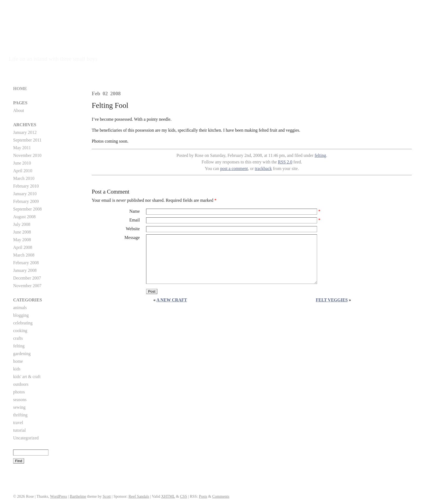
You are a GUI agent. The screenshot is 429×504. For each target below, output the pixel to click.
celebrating (23, 323)
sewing (19, 407)
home (18, 361)
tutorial (19, 430)
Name (135, 211)
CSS (184, 496)
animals (20, 308)
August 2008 (24, 217)
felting (320, 155)
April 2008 (23, 247)
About (19, 110)
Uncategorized (26, 438)
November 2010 (27, 155)
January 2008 (25, 270)
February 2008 (26, 263)
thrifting (20, 415)
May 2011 (22, 148)
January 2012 (25, 132)
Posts (203, 496)
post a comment (234, 169)
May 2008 (22, 240)
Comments (221, 496)
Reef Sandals (139, 496)
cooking (20, 331)
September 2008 (27, 209)
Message (132, 237)
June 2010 (22, 163)
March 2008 (24, 255)
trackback (263, 169)
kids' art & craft (27, 377)
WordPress (59, 496)
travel (18, 423)
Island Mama (34, 50)
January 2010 (25, 194)
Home (20, 89)
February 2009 (26, 201)
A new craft (172, 300)
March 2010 (24, 178)
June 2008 (22, 232)
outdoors (21, 384)
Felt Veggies (332, 300)
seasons (20, 400)
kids (17, 369)
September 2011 (27, 140)
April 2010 (23, 171)
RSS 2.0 (285, 162)
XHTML (168, 496)
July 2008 (22, 224)
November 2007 (27, 286)
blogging (21, 315)
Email (135, 220)
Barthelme (78, 496)
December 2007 (27, 278)
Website (133, 229)
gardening (22, 354)
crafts (18, 338)
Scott (107, 496)
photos (19, 392)
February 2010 (26, 186)
